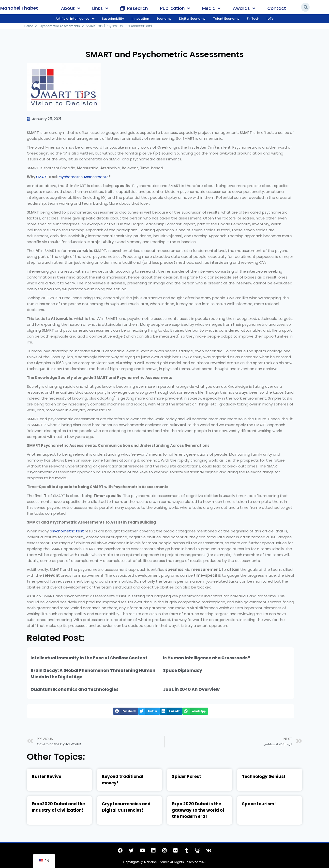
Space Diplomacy (183, 670)
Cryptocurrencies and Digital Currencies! (126, 807)
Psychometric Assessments (64, 26)
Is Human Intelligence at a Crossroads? (207, 658)
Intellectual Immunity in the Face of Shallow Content (89, 658)
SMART (42, 177)
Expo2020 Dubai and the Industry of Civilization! (58, 807)
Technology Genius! (264, 776)
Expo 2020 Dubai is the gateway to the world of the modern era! (198, 810)
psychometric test (67, 531)
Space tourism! (259, 804)
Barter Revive (46, 776)
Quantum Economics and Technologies (75, 689)
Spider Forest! (187, 776)
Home (30, 26)
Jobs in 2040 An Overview (191, 689)
